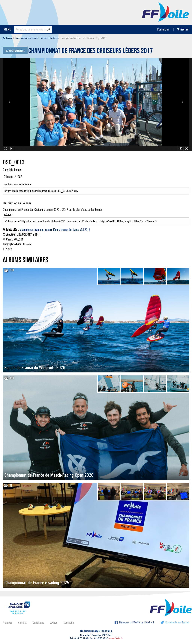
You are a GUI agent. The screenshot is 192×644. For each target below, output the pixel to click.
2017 (87, 230)
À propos (7, 623)
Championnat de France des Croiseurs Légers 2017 (91, 52)
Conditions (38, 623)
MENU (7, 29)
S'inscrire (183, 29)
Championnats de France (27, 38)
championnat (27, 230)
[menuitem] (8, 38)
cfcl (82, 230)
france (38, 230)
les (71, 230)
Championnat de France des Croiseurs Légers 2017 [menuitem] (84, 38)
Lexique (54, 623)
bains (76, 230)
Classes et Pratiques (49, 38)
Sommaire (69, 623)
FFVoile (166, 12)
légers (57, 230)
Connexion (163, 29)
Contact (22, 623)
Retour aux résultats (15, 51)
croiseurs (47, 230)
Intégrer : (96, 219)
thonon (64, 230)
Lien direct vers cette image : (96, 188)
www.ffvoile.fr (116, 638)
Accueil (8, 38)
